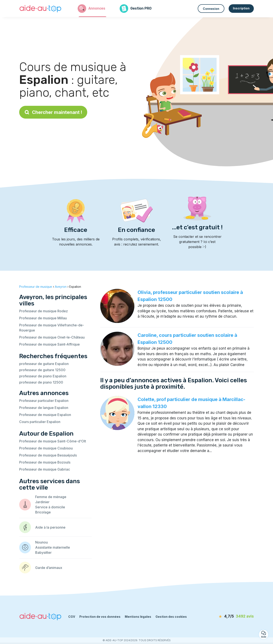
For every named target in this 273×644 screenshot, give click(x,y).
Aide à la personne (50, 527)
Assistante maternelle (53, 547)
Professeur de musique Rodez (44, 311)
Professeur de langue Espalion (44, 408)
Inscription (241, 8)
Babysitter (43, 552)
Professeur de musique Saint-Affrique (49, 344)
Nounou (41, 542)
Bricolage (43, 512)
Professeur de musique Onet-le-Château (52, 337)
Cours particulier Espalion (40, 422)
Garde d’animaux (49, 568)
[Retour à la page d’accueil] (41, 9)
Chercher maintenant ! (53, 112)
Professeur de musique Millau (43, 318)
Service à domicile (50, 507)
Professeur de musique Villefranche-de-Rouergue (52, 328)
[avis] (229, 616)
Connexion (211, 9)
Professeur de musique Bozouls (45, 462)
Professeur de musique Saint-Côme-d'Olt (53, 441)
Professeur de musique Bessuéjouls (48, 455)
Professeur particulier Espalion (44, 401)
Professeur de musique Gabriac (45, 469)
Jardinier (42, 502)
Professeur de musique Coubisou (46, 448)
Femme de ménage (51, 497)
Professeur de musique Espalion (45, 415)
